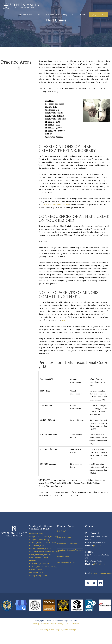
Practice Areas (25, 14)
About (40, 14)
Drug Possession (64, 537)
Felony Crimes (63, 559)
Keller (42, 552)
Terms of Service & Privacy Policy (55, 624)
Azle (40, 537)
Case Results (52, 14)
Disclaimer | (75, 624)
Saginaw (37, 566)
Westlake (33, 570)
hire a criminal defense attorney (56, 204)
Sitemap (35, 624)
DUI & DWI (62, 531)
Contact (81, 14)
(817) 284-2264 (99, 546)
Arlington (33, 537)
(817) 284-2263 (99, 564)
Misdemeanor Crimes (67, 565)
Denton (41, 543)
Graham (36, 546)
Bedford (46, 537)
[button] (98, 14)
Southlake (46, 566)
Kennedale (50, 552)
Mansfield (40, 555)
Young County (42, 575)
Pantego (38, 564)
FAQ (72, 14)
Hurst (36, 552)
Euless (48, 543)
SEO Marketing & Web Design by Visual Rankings (56, 630)
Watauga (55, 566)
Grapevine (40, 549)
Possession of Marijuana (68, 544)
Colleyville (33, 540)
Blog (65, 14)
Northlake (39, 558)
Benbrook (55, 537)
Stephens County (37, 534)
